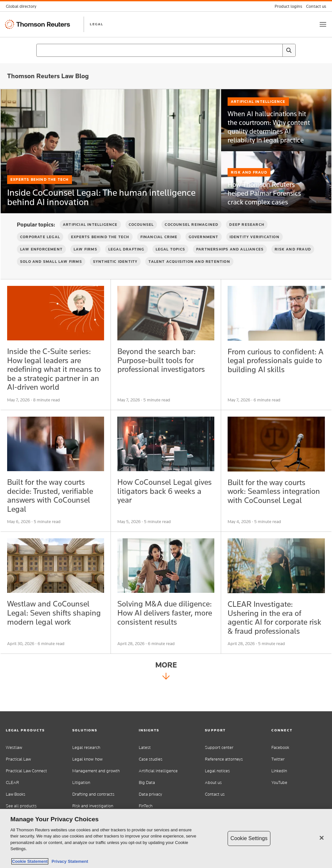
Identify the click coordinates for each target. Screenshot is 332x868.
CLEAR (12, 782)
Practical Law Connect (26, 771)
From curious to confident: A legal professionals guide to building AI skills (269, 378)
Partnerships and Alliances (230, 260)
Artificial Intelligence (258, 119)
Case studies (151, 759)
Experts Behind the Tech (40, 166)
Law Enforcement (41, 260)
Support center (219, 747)
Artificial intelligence (158, 771)
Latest (145, 747)
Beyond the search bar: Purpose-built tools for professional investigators (166, 373)
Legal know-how (87, 759)
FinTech (146, 806)
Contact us (215, 794)
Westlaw (14, 747)
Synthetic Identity (115, 273)
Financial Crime (159, 248)
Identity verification (255, 248)
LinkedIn (279, 771)
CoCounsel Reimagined (191, 236)
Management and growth (96, 771)
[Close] (322, 838)
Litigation (81, 782)
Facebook (280, 747)
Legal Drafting (126, 260)
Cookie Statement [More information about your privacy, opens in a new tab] (30, 861)
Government (204, 248)
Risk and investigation (93, 806)
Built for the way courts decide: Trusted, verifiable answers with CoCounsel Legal (55, 513)
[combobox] (166, 50)
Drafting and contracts (93, 794)
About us (213, 782)
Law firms (85, 260)
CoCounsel (141, 236)
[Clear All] (276, 50)
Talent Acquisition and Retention (189, 273)
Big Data (147, 782)
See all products (21, 806)
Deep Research (247, 236)
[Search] (289, 50)
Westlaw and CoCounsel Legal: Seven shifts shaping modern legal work (53, 640)
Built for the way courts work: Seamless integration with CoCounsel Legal (271, 513)
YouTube (279, 782)
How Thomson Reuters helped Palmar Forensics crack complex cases (267, 207)
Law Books (16, 794)
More (166, 696)
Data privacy (150, 794)
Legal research (86, 747)
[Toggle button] (323, 24)
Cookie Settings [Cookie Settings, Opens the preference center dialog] (249, 838)
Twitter (278, 759)
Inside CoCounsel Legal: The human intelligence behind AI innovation (95, 196)
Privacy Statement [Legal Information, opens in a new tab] (69, 861)
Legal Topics (170, 260)
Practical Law (18, 759)
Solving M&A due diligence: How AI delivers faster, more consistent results (155, 640)
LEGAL (97, 24)
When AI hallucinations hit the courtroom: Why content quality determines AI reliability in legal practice (267, 141)
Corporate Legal (40, 248)
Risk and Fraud (249, 188)
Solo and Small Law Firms (51, 273)
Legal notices (217, 771)
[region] (166, 838)
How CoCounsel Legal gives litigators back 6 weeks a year (159, 509)
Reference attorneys (224, 759)
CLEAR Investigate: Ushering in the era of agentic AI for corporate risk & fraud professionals (275, 640)
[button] (33, 730)
